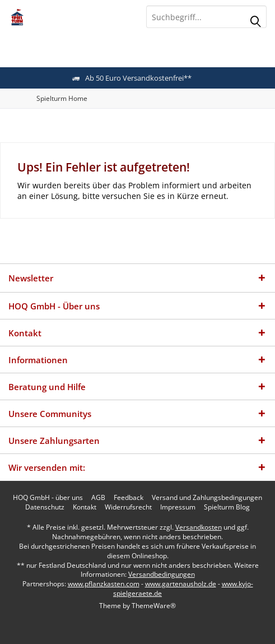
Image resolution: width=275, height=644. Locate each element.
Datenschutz (45, 507)
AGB (98, 498)
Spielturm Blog (227, 507)
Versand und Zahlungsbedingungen (207, 498)
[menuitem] (62, 98)
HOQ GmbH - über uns (48, 498)
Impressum (178, 507)
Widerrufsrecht (128, 507)
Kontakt (85, 507)
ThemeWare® (154, 606)
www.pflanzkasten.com (104, 584)
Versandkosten (199, 527)
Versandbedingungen (162, 574)
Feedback (129, 498)
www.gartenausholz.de (181, 584)
